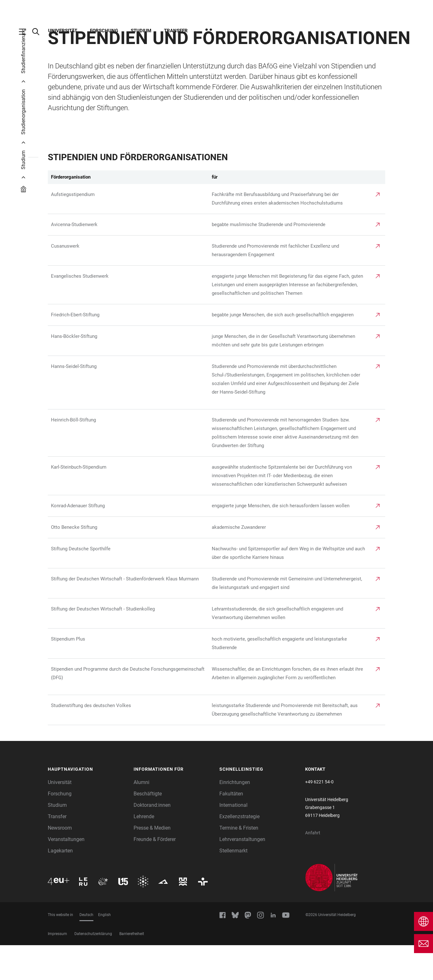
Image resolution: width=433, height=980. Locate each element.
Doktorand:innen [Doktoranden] (152, 840)
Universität (63, 31)
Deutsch (86, 950)
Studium (141, 31)
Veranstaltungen (66, 874)
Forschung (104, 31)
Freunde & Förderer (155, 874)
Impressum (57, 969)
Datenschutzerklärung (93, 969)
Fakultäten (231, 828)
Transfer (176, 31)
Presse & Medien (152, 863)
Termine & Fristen (239, 863)
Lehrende (144, 851)
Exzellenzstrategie (239, 851)
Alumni (141, 817)
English (104, 950)
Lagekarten (60, 885)
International (233, 840)
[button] (88, 804)
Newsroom (60, 863)
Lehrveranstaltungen (242, 874)
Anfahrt (313, 868)
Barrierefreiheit (132, 969)
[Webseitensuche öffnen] (39, 32)
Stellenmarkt (233, 885)
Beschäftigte (148, 828)
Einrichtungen (235, 817)
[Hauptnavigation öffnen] (26, 32)
